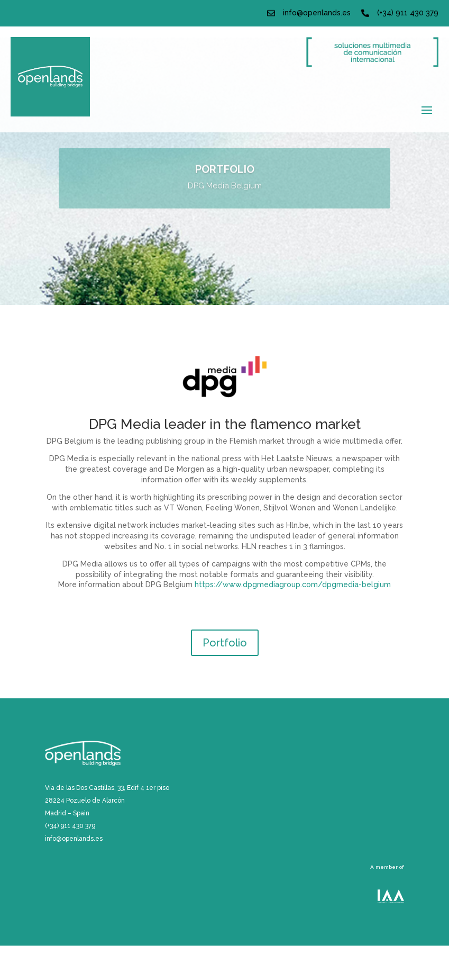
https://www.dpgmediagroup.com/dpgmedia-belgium (293, 585)
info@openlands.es (317, 13)
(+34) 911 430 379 (408, 13)
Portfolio (225, 643)
